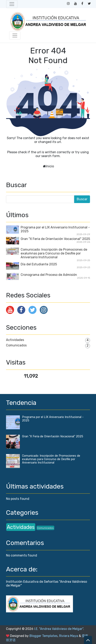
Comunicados (16, 345)
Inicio (50, 166)
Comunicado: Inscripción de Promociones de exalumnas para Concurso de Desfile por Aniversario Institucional (54, 253)
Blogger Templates (43, 636)
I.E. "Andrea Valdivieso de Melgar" (59, 629)
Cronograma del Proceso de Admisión (49, 275)
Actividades (15, 340)
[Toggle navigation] (12, 4)
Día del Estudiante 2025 (39, 264)
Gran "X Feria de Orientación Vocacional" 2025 (55, 239)
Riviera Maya (69, 636)
